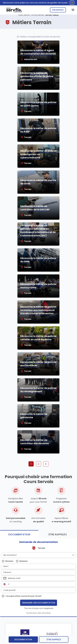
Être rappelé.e (58, 10)
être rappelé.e (54, 640)
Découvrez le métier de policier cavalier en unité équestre (38, 338)
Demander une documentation (39, 603)
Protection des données (38, 613)
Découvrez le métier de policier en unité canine (38, 104)
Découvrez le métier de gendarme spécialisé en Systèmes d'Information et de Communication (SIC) (38, 231)
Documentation (23, 640)
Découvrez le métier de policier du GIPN (38, 260)
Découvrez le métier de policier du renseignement (38, 390)
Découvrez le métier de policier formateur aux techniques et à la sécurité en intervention (38, 310)
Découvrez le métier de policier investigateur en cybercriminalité (38, 154)
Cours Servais (24, 15)
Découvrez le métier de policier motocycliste (38, 286)
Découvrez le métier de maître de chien (38, 182)
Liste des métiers (38, 15)
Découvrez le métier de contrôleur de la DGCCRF (35, 208)
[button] (38, 555)
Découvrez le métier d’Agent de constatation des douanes (38, 52)
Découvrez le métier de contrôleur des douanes (35, 442)
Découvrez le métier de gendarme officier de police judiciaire (37, 76)
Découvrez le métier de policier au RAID (38, 130)
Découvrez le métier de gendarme (34, 416)
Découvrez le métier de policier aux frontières (38, 364)
